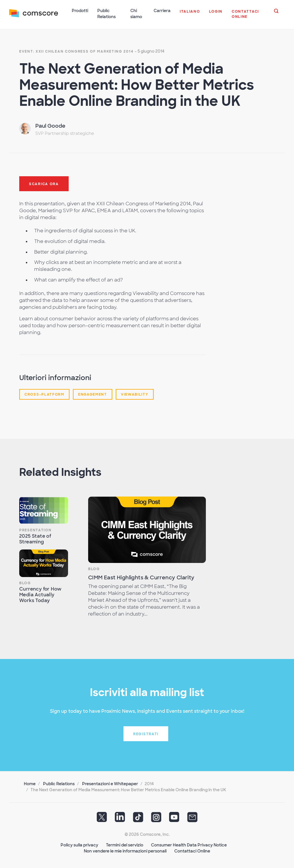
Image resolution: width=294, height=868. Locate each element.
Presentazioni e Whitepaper (110, 784)
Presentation (35, 530)
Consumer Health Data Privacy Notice (189, 845)
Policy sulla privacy (79, 845)
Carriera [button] (162, 11)
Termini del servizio (125, 845)
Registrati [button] (146, 734)
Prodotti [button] (80, 11)
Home (30, 784)
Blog (25, 583)
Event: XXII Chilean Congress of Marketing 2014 (76, 51)
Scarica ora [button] (44, 184)
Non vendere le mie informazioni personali (125, 851)
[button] (190, 14)
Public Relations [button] (107, 14)
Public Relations (59, 784)
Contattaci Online (192, 851)
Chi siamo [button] (136, 14)
